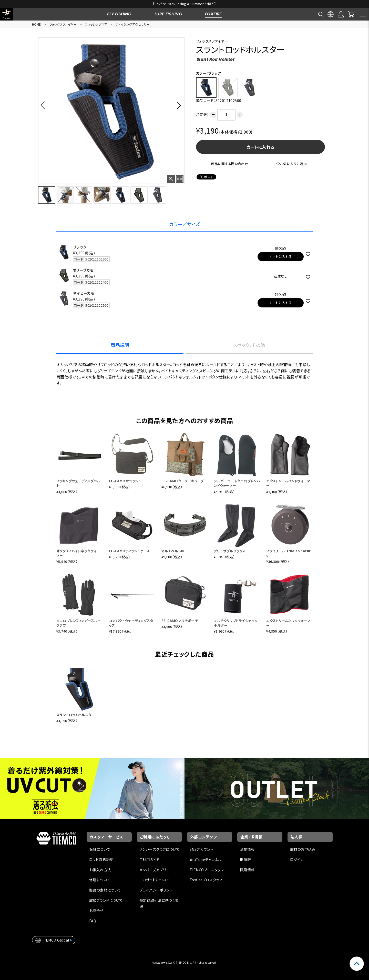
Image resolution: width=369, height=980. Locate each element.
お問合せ (96, 911)
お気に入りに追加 (292, 164)
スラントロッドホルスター (76, 715)
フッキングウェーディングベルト (78, 483)
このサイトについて (154, 880)
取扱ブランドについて (106, 900)
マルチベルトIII (173, 551)
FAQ (93, 921)
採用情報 (247, 870)
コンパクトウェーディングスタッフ (131, 623)
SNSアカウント (201, 849)
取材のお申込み (303, 849)
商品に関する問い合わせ (230, 164)
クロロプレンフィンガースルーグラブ (79, 623)
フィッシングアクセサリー (133, 24)
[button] (44, 105)
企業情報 (247, 849)
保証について (100, 849)
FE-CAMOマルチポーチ (180, 621)
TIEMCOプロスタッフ (207, 870)
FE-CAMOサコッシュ (125, 481)
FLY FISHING (119, 14)
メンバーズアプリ (153, 870)
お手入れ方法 (100, 870)
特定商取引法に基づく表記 (159, 903)
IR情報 (245, 859)
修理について (100, 880)
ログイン (297, 859)
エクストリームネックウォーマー (288, 623)
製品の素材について (105, 890)
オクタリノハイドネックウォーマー (78, 553)
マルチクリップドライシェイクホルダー (236, 623)
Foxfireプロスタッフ (206, 880)
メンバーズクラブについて (160, 849)
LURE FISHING (168, 14)
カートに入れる (261, 147)
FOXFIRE (213, 14)
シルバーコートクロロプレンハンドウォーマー (237, 483)
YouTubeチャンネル (206, 859)
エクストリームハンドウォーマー (288, 483)
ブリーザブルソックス (229, 551)
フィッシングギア (96, 24)
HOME (37, 24)
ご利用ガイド (150, 859)
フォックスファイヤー (63, 24)
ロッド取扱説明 (101, 859)
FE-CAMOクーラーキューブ (183, 481)
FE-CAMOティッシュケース (129, 551)
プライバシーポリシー (156, 890)
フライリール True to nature (288, 553)
